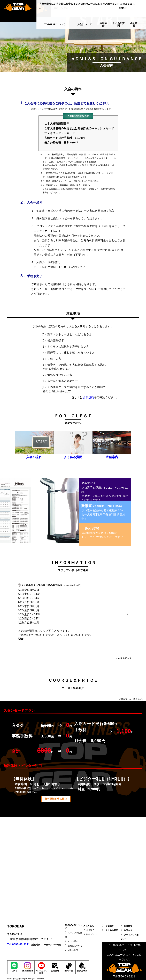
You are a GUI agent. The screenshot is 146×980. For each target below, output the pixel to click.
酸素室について (75, 946)
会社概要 (128, 926)
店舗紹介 (110, 926)
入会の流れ (89, 926)
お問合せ (128, 930)
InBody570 (73, 950)
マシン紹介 (73, 941)
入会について (84, 24)
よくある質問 (112, 930)
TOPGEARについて (55, 24)
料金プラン (91, 934)
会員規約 (88, 397)
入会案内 (90, 930)
